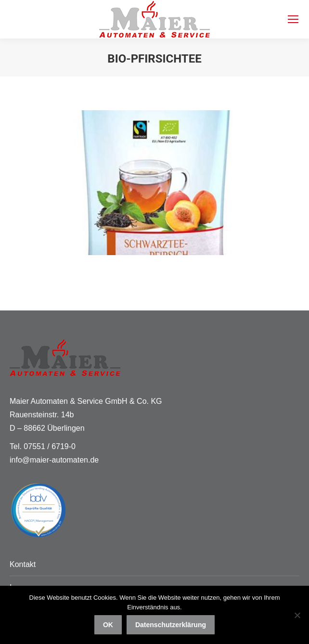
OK (108, 625)
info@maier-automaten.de (54, 460)
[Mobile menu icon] (293, 19)
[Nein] (297, 615)
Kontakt (23, 564)
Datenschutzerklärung (171, 625)
